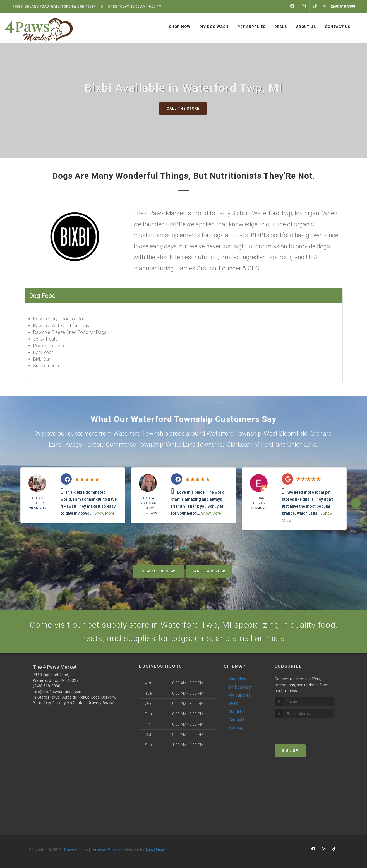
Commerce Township (135, 444)
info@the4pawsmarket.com (58, 692)
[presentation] (304, 729)
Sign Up (290, 751)
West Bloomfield (286, 434)
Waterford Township (234, 434)
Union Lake (302, 444)
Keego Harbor (84, 444)
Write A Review (209, 571)
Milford (264, 444)
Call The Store (183, 108)
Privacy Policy (76, 850)
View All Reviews (159, 571)
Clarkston (240, 444)
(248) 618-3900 (47, 686)
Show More (104, 513)
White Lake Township (194, 444)
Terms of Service (106, 850)
